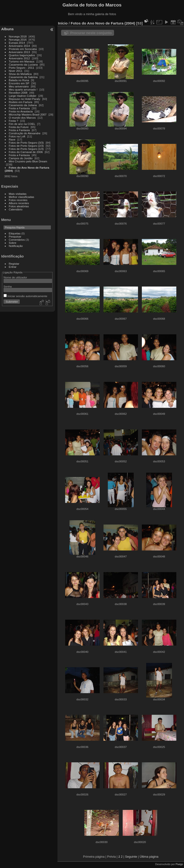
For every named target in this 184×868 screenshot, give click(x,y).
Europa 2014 (17, 43)
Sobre (13, 243)
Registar (14, 264)
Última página (149, 857)
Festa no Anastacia (21, 111)
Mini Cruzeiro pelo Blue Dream (28, 161)
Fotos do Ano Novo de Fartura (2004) (103, 23)
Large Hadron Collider (23, 96)
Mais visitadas (18, 194)
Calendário (16, 209)
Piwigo (179, 864)
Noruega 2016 (18, 40)
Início (63, 23)
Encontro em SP (19, 83)
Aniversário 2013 (19, 52)
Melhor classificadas (22, 197)
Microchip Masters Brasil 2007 (28, 114)
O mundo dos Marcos (22, 118)
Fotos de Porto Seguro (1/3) (26, 149)
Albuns (7, 29)
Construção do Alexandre (25, 133)
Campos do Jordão (21, 158)
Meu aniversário (19, 86)
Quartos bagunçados (22, 55)
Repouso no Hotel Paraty (25, 99)
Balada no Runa (19, 80)
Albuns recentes (19, 203)
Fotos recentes (18, 200)
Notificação (16, 246)
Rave (12, 139)
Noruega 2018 (18, 36)
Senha (8, 286)
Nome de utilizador (15, 277)
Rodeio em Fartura (21, 102)
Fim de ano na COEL (22, 124)
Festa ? (14, 121)
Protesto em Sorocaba (23, 49)
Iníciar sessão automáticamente (25, 296)
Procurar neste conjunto (91, 33)
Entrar (13, 267)
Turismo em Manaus (22, 61)
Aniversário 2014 (19, 46)
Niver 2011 (16, 71)
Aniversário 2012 (19, 58)
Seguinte (131, 857)
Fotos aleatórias (19, 206)
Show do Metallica (20, 74)
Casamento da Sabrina (23, 77)
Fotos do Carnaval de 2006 (26, 152)
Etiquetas (15, 233)
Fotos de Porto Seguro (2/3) (26, 146)
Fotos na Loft (17, 136)
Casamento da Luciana (23, 64)
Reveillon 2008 (18, 93)
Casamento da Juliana (23, 105)
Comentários (17, 240)
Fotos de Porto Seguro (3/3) (26, 143)
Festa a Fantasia (19, 108)
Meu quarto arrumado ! (23, 89)
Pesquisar (15, 236)
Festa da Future (19, 127)
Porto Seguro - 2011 (22, 68)
